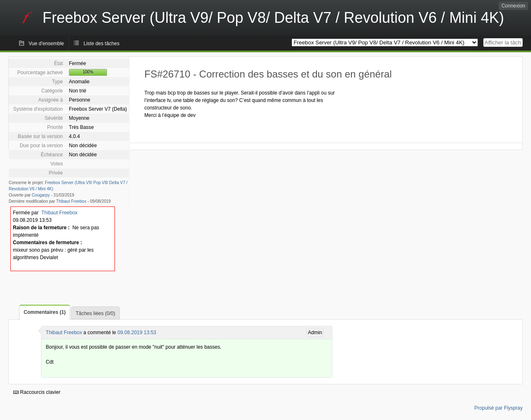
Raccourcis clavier (37, 392)
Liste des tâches (101, 44)
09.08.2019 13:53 (137, 333)
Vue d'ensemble (46, 44)
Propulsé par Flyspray (498, 408)
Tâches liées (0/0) (95, 313)
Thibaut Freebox (71, 201)
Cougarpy (41, 195)
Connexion (513, 6)
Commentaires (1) (45, 312)
